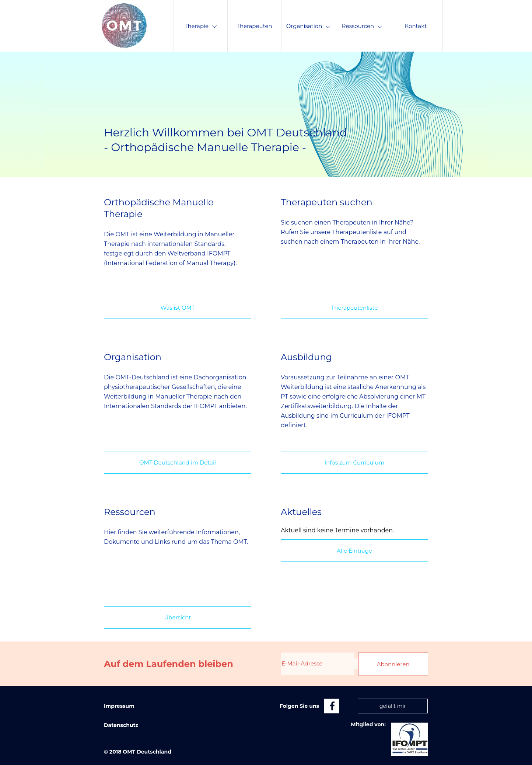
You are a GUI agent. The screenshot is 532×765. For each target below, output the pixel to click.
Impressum (119, 706)
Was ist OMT (178, 308)
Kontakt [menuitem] (416, 26)
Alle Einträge (354, 551)
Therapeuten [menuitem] (254, 26)
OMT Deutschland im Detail (178, 463)
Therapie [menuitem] (201, 26)
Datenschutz (121, 725)
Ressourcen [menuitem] (362, 26)
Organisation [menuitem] (308, 26)
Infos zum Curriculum (355, 463)
